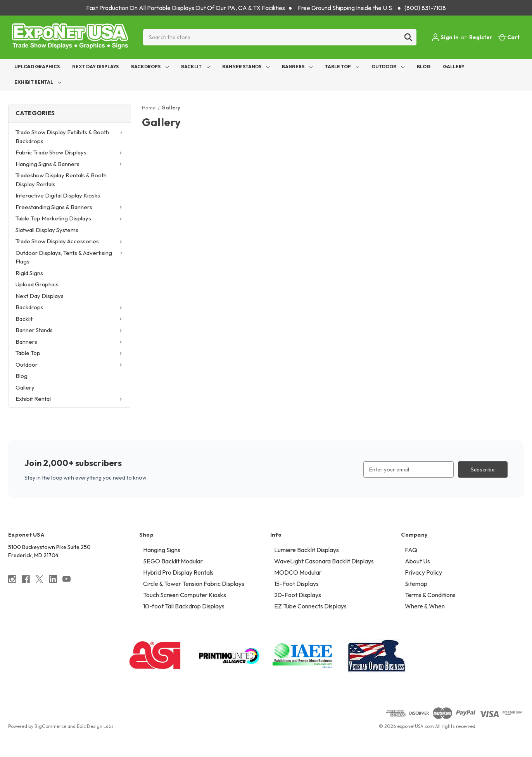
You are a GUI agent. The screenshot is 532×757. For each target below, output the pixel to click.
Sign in (445, 37)
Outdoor (388, 67)
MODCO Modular (298, 572)
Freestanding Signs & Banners (70, 207)
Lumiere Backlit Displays (307, 550)
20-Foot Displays (298, 595)
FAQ (411, 550)
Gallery (454, 67)
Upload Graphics (37, 67)
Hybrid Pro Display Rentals (178, 572)
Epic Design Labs (95, 726)
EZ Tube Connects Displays (310, 606)
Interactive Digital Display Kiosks (58, 195)
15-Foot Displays (296, 584)
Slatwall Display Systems (47, 230)
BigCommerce (50, 726)
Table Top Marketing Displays (70, 218)
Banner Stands (246, 67)
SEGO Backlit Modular (173, 561)
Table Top (342, 67)
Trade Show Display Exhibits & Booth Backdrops (70, 137)
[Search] (408, 37)
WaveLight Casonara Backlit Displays (324, 561)
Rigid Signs (29, 273)
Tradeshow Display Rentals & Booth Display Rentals (61, 180)
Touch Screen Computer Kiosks (185, 595)
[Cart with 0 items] (509, 37)
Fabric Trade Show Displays (70, 152)
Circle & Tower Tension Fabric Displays (194, 584)
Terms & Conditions (430, 595)
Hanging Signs (162, 550)
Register (481, 37)
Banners (297, 67)
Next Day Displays (95, 67)
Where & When (425, 606)
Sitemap (416, 584)
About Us (417, 561)
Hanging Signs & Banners (70, 164)
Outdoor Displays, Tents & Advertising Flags (70, 257)
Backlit (195, 67)
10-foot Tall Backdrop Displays (184, 606)
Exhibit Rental (38, 82)
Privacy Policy (423, 572)
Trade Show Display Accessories (70, 241)
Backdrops (150, 67)
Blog (424, 67)
